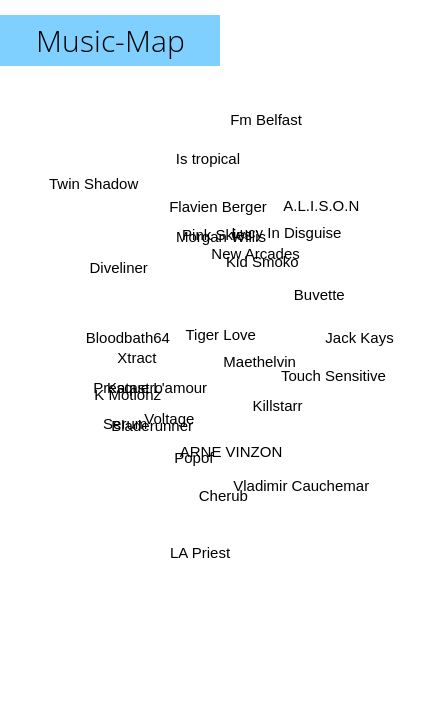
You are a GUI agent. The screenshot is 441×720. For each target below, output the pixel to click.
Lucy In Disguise (286, 231)
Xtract (137, 359)
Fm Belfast (266, 120)
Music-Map (110, 40)
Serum (125, 422)
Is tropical (207, 159)
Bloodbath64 (128, 338)
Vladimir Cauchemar (301, 485)
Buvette (318, 293)
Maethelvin (260, 361)
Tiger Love (221, 334)
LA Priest (200, 551)
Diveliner (118, 268)
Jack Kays (359, 337)
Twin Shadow (94, 184)
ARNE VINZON (230, 451)
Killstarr (277, 405)
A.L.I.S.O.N (322, 206)
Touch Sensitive (333, 375)
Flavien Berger (217, 206)
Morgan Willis (221, 236)
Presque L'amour (150, 386)
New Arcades (256, 254)
